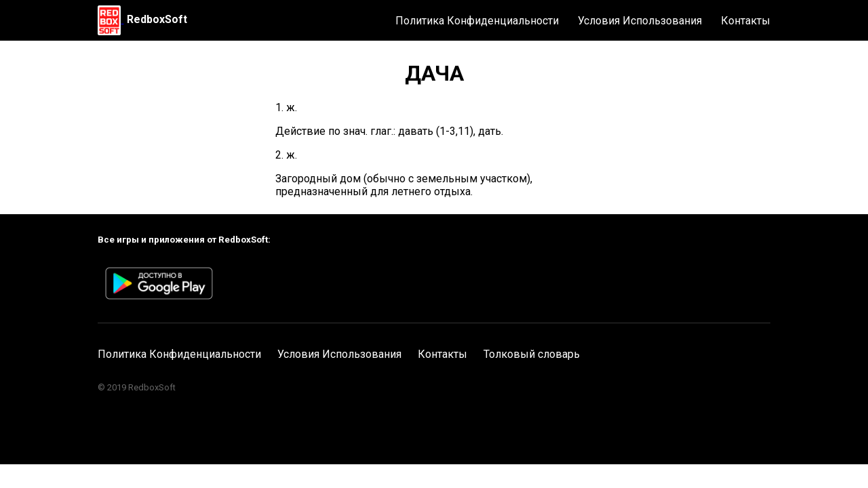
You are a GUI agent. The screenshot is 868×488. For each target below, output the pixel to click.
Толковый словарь (532, 354)
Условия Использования (640, 21)
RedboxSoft (157, 19)
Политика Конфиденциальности (477, 21)
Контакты (746, 21)
